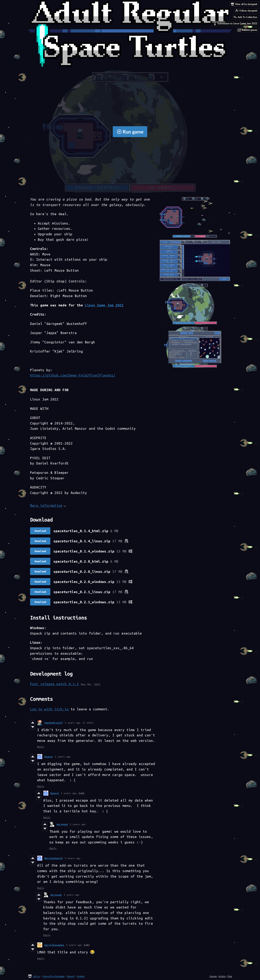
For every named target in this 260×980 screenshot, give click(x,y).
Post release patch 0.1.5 (54, 684)
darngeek (62, 824)
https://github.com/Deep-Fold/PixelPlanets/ (73, 375)
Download (40, 531)
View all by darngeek (53, 976)
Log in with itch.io (49, 709)
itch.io (36, 976)
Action (222, 976)
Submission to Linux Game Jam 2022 (235, 24)
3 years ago (73, 723)
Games (213, 976)
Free (230, 976)
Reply (41, 747)
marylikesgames (54, 945)
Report (71, 976)
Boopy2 (49, 757)
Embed (81, 976)
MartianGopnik (54, 858)
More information (48, 505)
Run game (130, 132)
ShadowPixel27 (54, 723)
